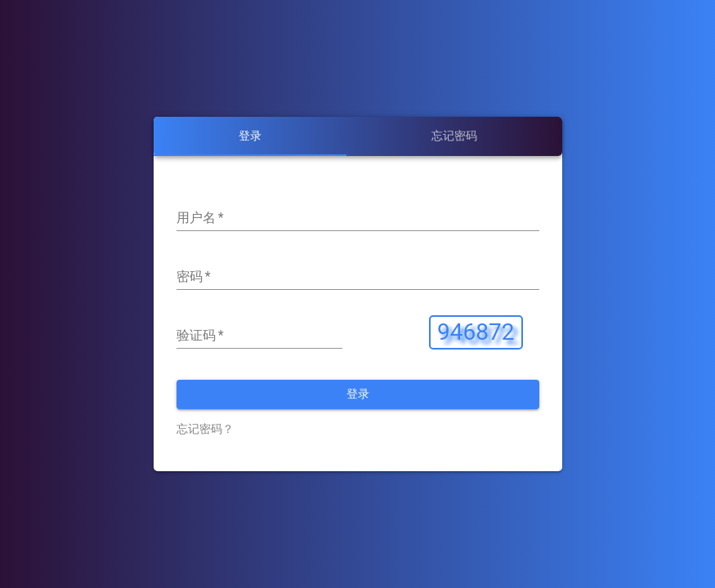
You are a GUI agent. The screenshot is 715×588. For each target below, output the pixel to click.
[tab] (250, 136)
